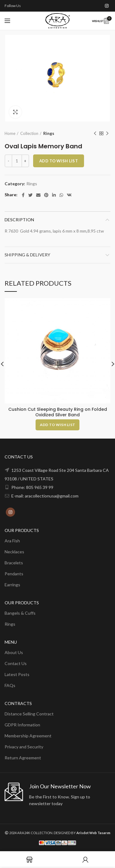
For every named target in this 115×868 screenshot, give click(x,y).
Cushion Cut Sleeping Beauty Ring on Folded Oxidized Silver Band (58, 412)
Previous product (95, 134)
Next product (107, 134)
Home (10, 133)
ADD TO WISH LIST (59, 161)
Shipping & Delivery (27, 255)
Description (19, 220)
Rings (49, 133)
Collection (29, 133)
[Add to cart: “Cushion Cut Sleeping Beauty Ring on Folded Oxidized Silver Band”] (58, 425)
